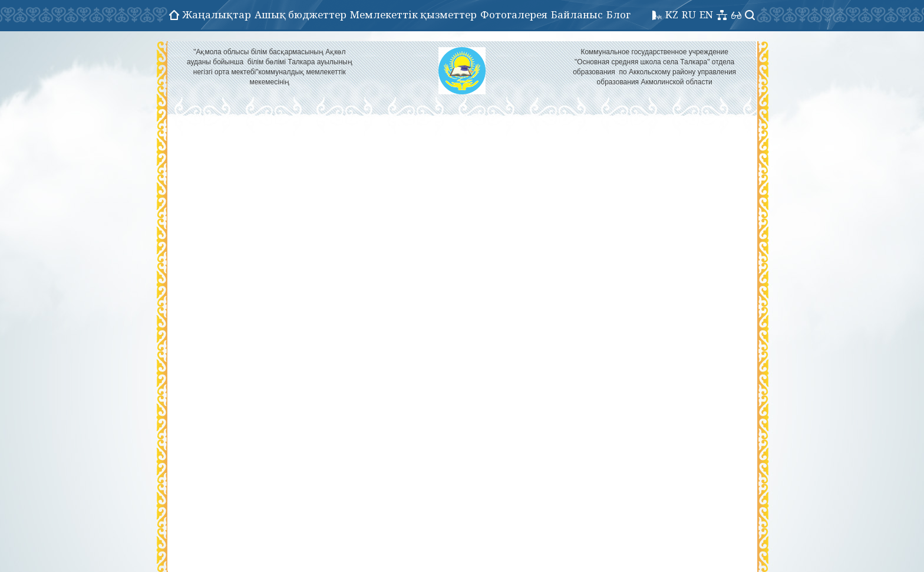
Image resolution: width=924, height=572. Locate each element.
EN (706, 14)
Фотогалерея (514, 14)
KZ (672, 14)
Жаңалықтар (217, 14)
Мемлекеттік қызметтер (413, 14)
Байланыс (577, 14)
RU (689, 14)
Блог (618, 14)
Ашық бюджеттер (301, 14)
